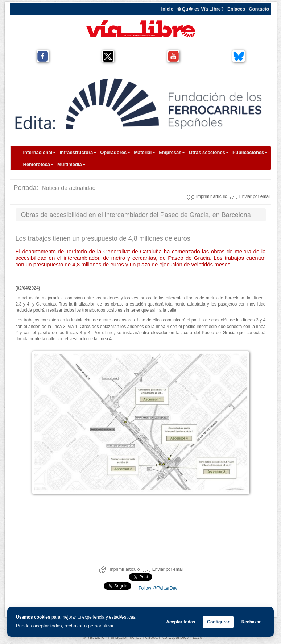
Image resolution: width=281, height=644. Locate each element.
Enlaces (236, 9)
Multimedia (71, 164)
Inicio (167, 9)
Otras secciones (208, 152)
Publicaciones (250, 152)
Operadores (115, 152)
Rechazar (251, 622)
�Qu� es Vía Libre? (200, 9)
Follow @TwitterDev (157, 588)
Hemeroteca (38, 164)
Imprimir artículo (207, 196)
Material (144, 152)
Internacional (40, 152)
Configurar (218, 622)
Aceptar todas (181, 622)
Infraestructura (78, 152)
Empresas (172, 152)
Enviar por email (250, 196)
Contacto (259, 9)
